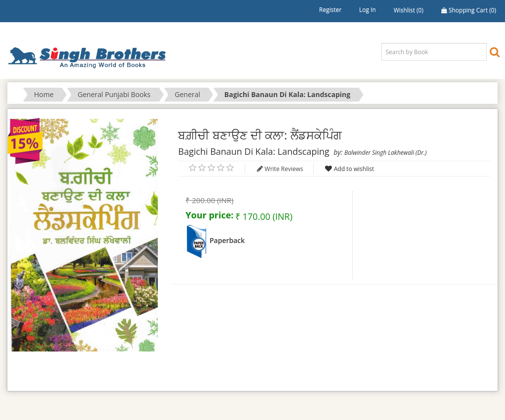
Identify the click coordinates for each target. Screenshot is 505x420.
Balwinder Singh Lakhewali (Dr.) (385, 153)
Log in (367, 10)
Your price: (209, 215)
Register (330, 10)
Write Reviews (284, 169)
